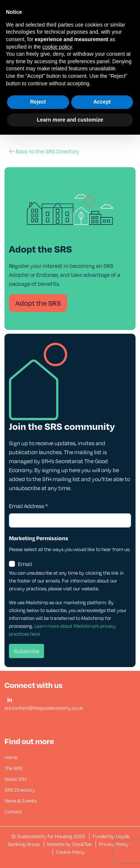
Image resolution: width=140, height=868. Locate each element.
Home (11, 757)
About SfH (15, 779)
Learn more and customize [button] (70, 120)
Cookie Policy (70, 852)
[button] (10, 700)
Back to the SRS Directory (44, 151)
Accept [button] (102, 102)
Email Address (29, 506)
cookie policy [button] (57, 47)
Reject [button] (38, 102)
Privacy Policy (114, 844)
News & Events (21, 801)
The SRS (13, 768)
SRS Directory (20, 790)
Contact (13, 812)
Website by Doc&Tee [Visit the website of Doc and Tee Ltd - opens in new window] (70, 844)
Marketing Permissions (39, 538)
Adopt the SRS (38, 303)
